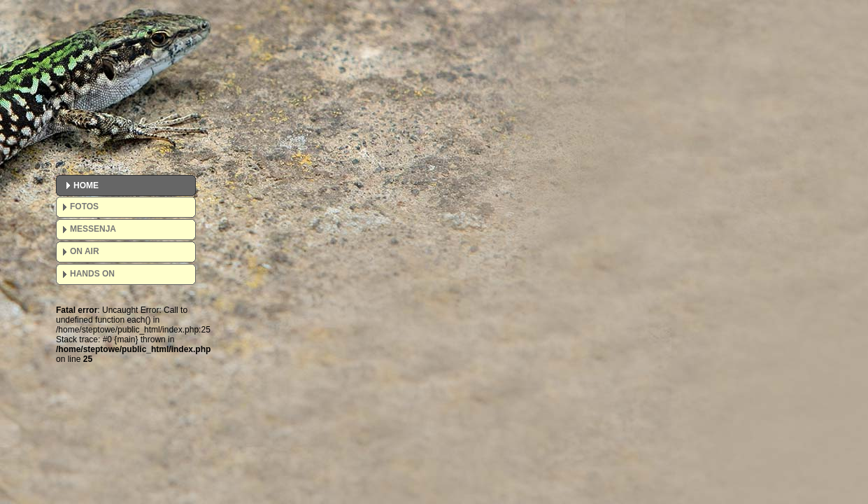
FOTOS (84, 206)
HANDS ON (92, 274)
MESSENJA (93, 229)
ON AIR (85, 251)
